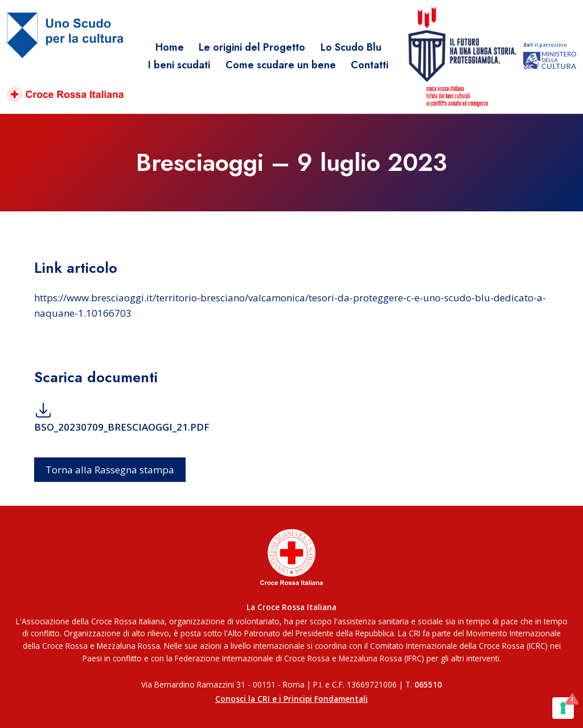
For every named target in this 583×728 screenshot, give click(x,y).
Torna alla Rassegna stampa (110, 470)
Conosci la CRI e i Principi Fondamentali (291, 699)
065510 (428, 684)
